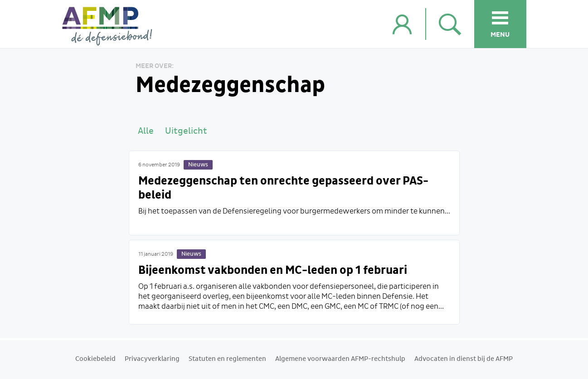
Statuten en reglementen (227, 359)
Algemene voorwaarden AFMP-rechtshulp (340, 359)
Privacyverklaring (152, 359)
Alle (146, 131)
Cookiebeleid (95, 359)
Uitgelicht (186, 131)
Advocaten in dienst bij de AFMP (464, 359)
